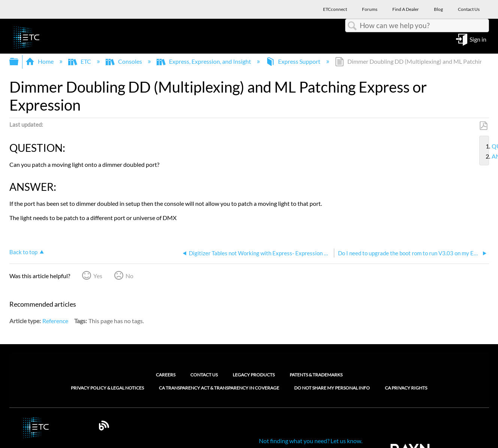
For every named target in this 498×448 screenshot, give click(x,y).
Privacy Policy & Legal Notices (107, 388)
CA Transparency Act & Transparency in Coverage (219, 388)
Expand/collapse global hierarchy (19, 62)
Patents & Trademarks (316, 375)
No (129, 276)
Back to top (23, 252)
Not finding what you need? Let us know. (311, 441)
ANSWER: (489, 156)
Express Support (294, 61)
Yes (98, 276)
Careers (166, 375)
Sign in (478, 39)
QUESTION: (489, 146)
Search (353, 26)
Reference (55, 321)
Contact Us (204, 375)
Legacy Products (254, 375)
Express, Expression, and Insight (204, 61)
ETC (80, 61)
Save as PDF (483, 126)
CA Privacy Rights (406, 388)
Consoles (124, 61)
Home (40, 61)
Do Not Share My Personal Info (332, 388)
